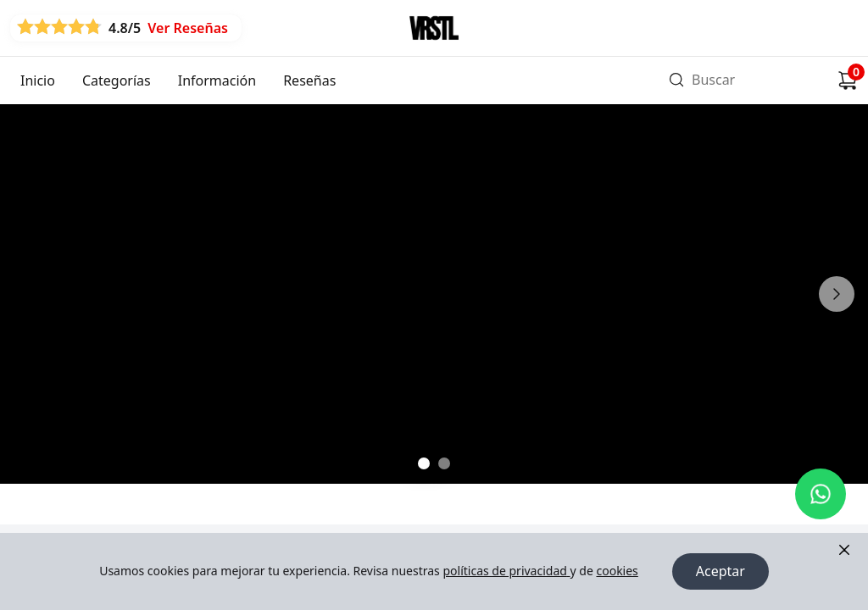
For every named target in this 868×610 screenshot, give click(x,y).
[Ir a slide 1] (424, 463)
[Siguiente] (837, 294)
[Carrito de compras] (848, 80)
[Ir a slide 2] (444, 463)
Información (217, 80)
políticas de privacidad (506, 571)
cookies (617, 571)
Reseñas (309, 80)
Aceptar (721, 572)
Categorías (117, 80)
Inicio (38, 80)
